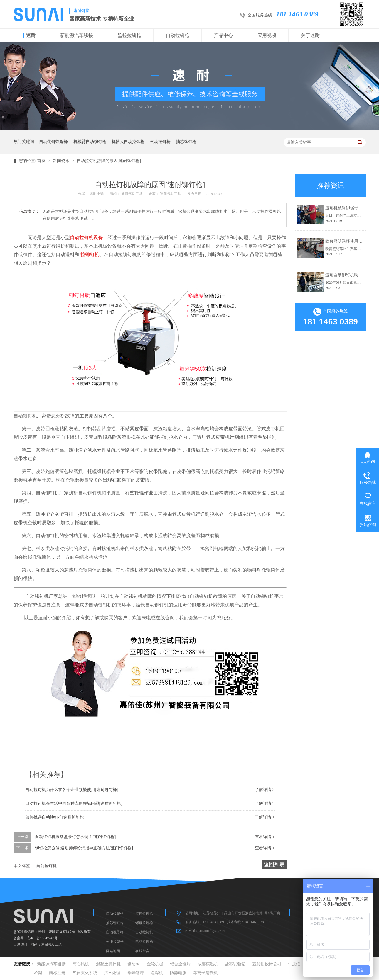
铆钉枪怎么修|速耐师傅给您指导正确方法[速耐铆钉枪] (84, 848)
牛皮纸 (294, 964)
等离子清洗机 (205, 973)
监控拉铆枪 (129, 35)
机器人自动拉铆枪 (128, 142)
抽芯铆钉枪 (186, 142)
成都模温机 (208, 964)
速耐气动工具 (52, 945)
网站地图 (113, 951)
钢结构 (134, 964)
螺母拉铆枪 (144, 923)
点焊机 (157, 973)
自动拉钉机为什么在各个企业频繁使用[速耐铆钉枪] (72, 790)
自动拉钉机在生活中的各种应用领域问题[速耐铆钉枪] (74, 803)
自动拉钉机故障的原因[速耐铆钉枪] (109, 161)
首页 (42, 161)
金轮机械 (155, 964)
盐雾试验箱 (235, 964)
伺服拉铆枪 (115, 942)
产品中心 (223, 35)
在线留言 (142, 951)
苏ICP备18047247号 (43, 938)
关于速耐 (310, 35)
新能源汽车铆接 (77, 35)
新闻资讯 (62, 161)
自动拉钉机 (46, 866)
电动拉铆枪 (144, 942)
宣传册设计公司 (267, 964)
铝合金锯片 (180, 964)
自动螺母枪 (115, 932)
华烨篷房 (136, 973)
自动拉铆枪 (178, 35)
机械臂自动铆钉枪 (90, 142)
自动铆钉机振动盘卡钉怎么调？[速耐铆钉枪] (75, 837)
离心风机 (81, 964)
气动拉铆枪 (160, 142)
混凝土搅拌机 (108, 964)
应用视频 (267, 35)
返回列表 (274, 865)
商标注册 (57, 973)
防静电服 (178, 973)
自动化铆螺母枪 (53, 142)
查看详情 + (265, 837)
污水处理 (112, 973)
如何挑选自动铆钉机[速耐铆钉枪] (55, 817)
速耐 (31, 35)
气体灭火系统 (85, 973)
